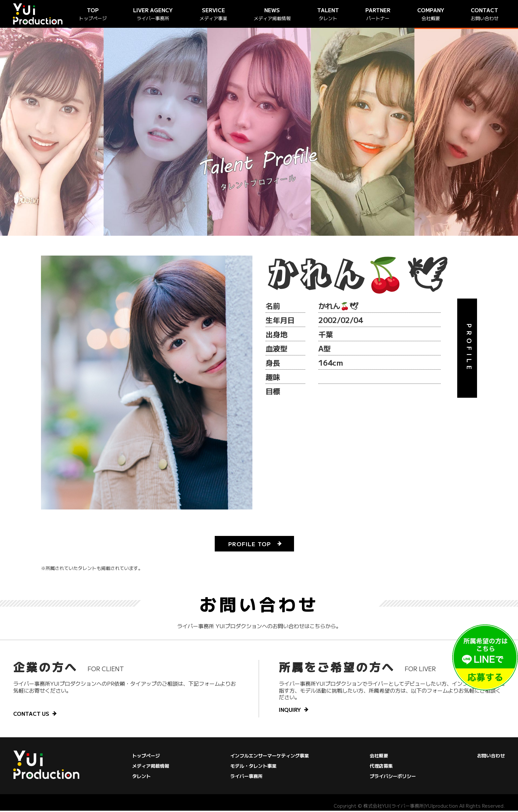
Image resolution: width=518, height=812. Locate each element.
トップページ (146, 757)
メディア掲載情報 (151, 767)
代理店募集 (381, 767)
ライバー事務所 (246, 777)
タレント (141, 777)
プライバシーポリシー (393, 777)
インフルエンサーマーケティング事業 (270, 757)
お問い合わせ (491, 757)
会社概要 (379, 757)
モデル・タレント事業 (253, 767)
